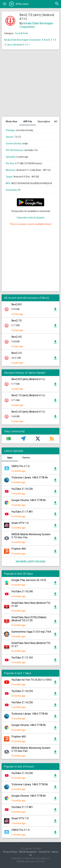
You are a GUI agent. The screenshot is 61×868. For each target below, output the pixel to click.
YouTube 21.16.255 (22, 691)
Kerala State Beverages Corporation (23, 40)
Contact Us (44, 852)
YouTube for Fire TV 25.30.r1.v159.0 (31, 680)
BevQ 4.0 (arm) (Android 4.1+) (28, 412)
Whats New (11, 122)
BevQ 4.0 (17, 337)
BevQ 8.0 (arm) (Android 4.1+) (28, 379)
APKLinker (19, 4)
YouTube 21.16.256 (22, 489)
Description (44, 122)
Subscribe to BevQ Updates (31, 218)
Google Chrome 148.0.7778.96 (29, 500)
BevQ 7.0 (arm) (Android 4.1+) (28, 395)
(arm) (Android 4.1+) (18, 45)
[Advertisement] (30, 85)
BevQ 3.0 (17, 353)
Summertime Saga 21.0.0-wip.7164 (31, 632)
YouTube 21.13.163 (22, 658)
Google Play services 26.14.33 (29, 580)
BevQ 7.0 (17, 321)
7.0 (55, 40)
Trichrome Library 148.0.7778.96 (30, 478)
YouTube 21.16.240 (22, 591)
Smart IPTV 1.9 (20, 523)
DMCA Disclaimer (28, 852)
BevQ (47, 40)
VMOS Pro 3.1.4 (20, 466)
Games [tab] (26, 458)
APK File (28, 122)
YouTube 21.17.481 (22, 512)
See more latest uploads (30, 562)
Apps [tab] (10, 458)
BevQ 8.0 (17, 304)
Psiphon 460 (19, 549)
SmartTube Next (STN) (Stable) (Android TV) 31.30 (29, 619)
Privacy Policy (10, 852)
